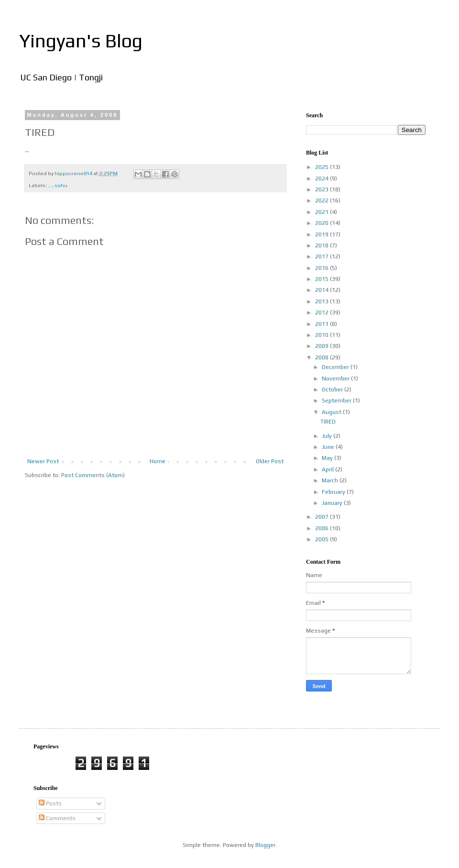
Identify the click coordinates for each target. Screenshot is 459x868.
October (333, 389)
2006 (322, 528)
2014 (322, 290)
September (337, 401)
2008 (322, 357)
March (331, 480)
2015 (322, 279)
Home (158, 461)
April (328, 469)
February (334, 492)
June (329, 447)
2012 (322, 312)
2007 (322, 517)
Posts (50, 803)
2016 (322, 268)
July (328, 436)
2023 (322, 189)
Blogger (265, 845)
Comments (57, 818)
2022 (322, 200)
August (332, 412)
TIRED (328, 422)
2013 (322, 301)
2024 (322, 178)
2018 (322, 245)
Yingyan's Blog (81, 41)
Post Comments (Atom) (93, 475)
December (336, 367)
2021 (322, 212)
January (333, 503)
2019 (322, 234)
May (328, 458)
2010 (322, 335)
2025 (322, 167)
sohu (61, 185)
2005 (322, 539)
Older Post (270, 461)
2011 (322, 324)
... (50, 185)
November (336, 378)
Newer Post (43, 461)
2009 (322, 346)
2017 (322, 256)
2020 (322, 223)
